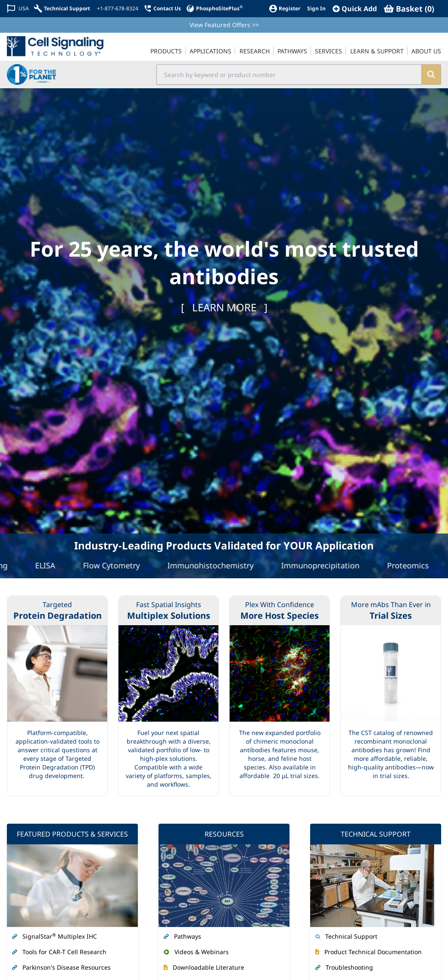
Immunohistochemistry (214, 565)
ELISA (49, 565)
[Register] (285, 8)
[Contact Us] (162, 8)
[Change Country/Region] (18, 8)
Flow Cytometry (115, 565)
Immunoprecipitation (324, 565)
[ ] (224, 307)
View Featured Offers (224, 25)
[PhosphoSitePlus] (214, 8)
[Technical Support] (62, 8)
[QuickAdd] (355, 9)
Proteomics (412, 565)
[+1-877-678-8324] (117, 9)
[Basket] (409, 9)
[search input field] (289, 74)
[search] (431, 74)
